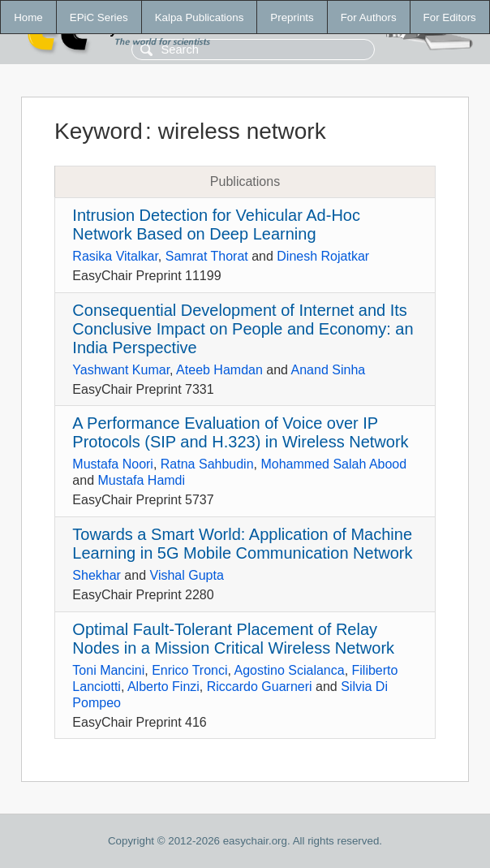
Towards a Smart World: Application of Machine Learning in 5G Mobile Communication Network (242, 544)
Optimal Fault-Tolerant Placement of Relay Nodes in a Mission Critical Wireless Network (233, 639)
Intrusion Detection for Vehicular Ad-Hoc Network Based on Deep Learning (216, 225)
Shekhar (97, 575)
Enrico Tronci (189, 670)
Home (28, 17)
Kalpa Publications (200, 17)
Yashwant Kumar (121, 370)
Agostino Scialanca (290, 670)
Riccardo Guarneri (260, 687)
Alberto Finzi (163, 687)
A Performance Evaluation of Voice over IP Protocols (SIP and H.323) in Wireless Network (240, 432)
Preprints (292, 17)
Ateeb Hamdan (219, 370)
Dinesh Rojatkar (323, 256)
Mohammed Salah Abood (333, 464)
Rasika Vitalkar (115, 256)
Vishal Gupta (187, 575)
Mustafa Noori (113, 464)
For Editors (450, 17)
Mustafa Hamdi (141, 480)
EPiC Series (99, 17)
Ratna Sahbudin (207, 464)
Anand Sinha (329, 370)
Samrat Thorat (207, 256)
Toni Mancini (108, 670)
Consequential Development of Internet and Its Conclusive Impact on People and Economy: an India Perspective (243, 329)
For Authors (369, 17)
